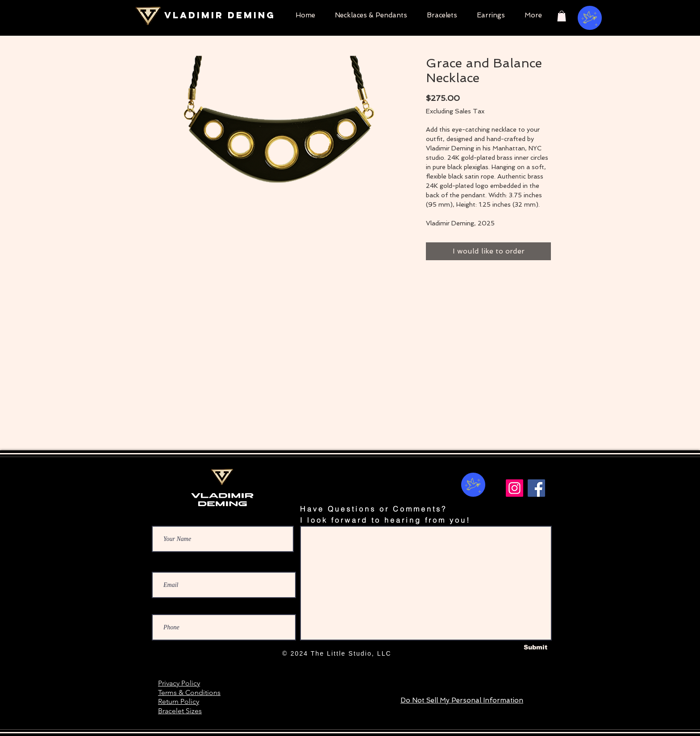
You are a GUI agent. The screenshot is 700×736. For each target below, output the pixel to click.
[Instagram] (515, 488)
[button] (562, 16)
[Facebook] (536, 488)
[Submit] (535, 648)
